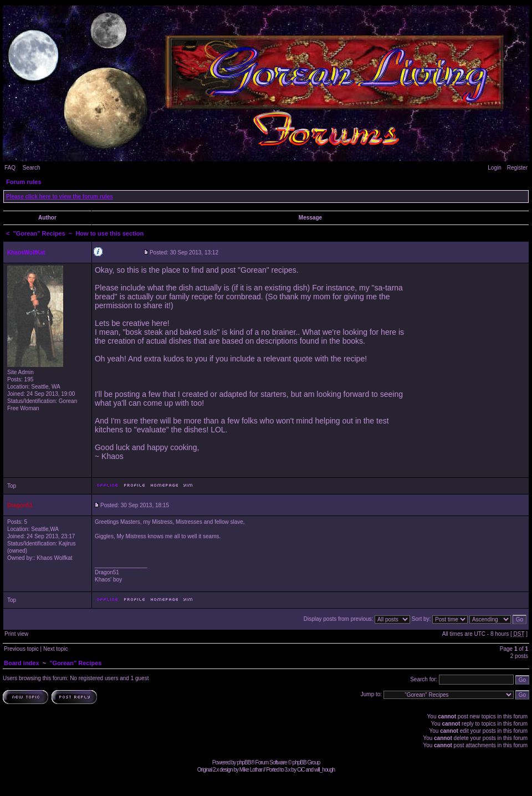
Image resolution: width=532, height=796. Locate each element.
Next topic (55, 649)
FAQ (10, 168)
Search (32, 168)
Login (494, 168)
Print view (16, 634)
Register (517, 168)
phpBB (244, 762)
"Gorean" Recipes (39, 233)
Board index (22, 663)
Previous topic (21, 649)
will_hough (324, 770)
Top (12, 486)
